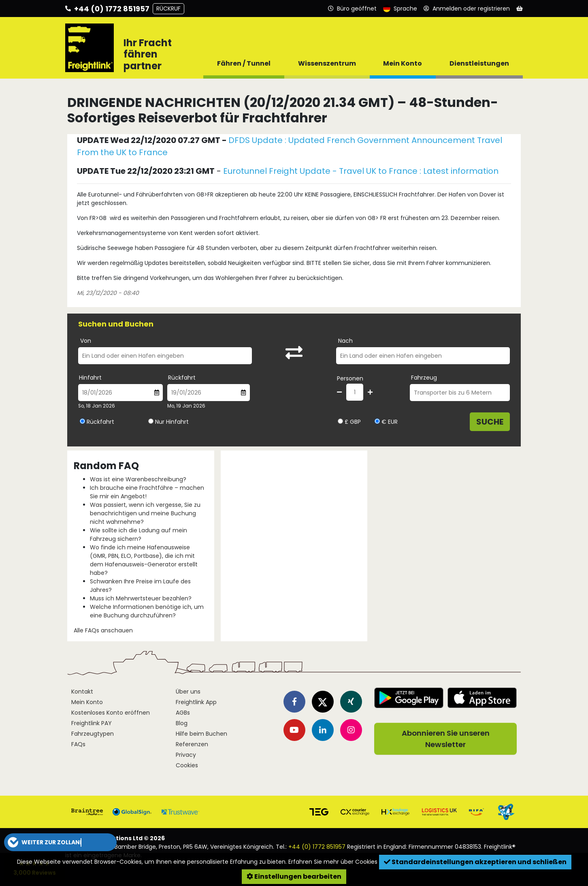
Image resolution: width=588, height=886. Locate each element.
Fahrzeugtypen (93, 734)
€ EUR (386, 422)
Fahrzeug (424, 378)
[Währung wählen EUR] (377, 421)
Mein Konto (87, 702)
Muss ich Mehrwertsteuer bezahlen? (141, 598)
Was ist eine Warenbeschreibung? (138, 479)
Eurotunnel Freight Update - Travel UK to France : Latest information (361, 171)
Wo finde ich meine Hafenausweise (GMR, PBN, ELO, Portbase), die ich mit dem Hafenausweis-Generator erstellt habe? (144, 560)
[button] (60, 842)
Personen (350, 378)
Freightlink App (196, 702)
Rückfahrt (182, 378)
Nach (345, 341)
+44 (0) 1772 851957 (317, 847)
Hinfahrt (90, 378)
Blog (182, 723)
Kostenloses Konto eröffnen (111, 713)
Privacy (186, 755)
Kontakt (82, 692)
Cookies (187, 765)
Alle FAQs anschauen (103, 630)
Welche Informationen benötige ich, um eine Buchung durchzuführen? (147, 611)
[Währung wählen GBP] (340, 421)
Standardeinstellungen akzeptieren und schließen (475, 862)
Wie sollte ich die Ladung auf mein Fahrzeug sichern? (138, 535)
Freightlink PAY (92, 723)
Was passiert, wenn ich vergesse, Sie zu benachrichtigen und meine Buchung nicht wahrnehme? (145, 513)
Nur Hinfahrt (172, 422)
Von (86, 341)
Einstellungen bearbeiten (294, 876)
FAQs (78, 744)
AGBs (183, 713)
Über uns (188, 692)
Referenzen (192, 744)
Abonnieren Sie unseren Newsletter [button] (446, 739)
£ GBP (349, 422)
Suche (490, 422)
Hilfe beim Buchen (201, 734)
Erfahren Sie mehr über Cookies (333, 862)
